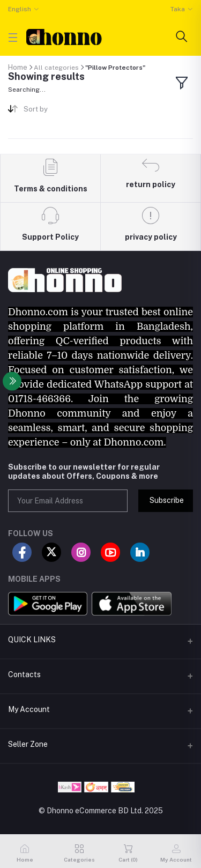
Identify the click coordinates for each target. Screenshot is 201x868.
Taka (178, 9)
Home (18, 67)
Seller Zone (28, 744)
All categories (56, 68)
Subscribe (167, 500)
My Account (29, 709)
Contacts (24, 674)
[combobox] (58, 111)
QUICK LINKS (32, 640)
